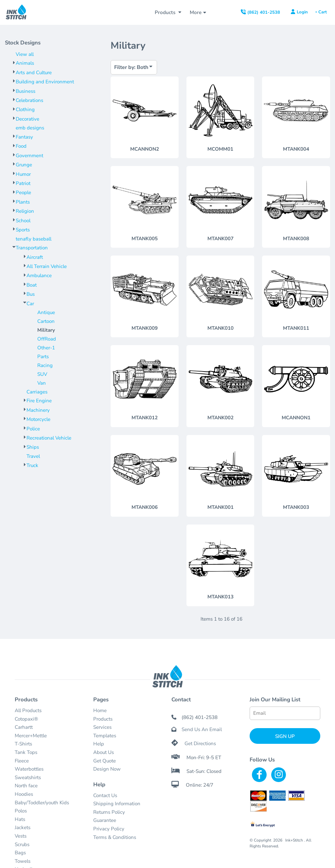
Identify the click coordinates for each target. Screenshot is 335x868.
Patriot (23, 183)
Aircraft (35, 257)
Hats (20, 819)
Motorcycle (38, 419)
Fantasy (24, 137)
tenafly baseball (34, 239)
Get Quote (105, 761)
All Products (28, 710)
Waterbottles (29, 769)
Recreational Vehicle (49, 438)
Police (33, 429)
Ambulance (39, 275)
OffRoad (47, 339)
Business (26, 91)
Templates (105, 736)
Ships (33, 447)
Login (302, 12)
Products (103, 719)
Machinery (38, 410)
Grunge (24, 165)
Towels (23, 861)
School (23, 221)
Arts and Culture (34, 73)
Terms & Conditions (115, 837)
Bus (31, 294)
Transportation (32, 248)
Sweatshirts (28, 777)
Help (99, 744)
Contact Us (105, 795)
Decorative (27, 119)
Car (30, 304)
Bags (20, 853)
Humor (23, 174)
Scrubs (22, 844)
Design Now (107, 769)
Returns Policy (109, 812)
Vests (21, 836)
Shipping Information (117, 804)
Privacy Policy (109, 829)
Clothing (25, 109)
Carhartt (24, 727)
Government (29, 156)
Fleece (22, 761)
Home (100, 710)
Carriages (37, 392)
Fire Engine (39, 401)
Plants (23, 202)
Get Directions (200, 743)
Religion (25, 211)
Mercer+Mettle (31, 736)
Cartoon (46, 321)
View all (25, 54)
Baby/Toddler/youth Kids (42, 803)
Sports (23, 230)
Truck (32, 465)
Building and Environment (45, 82)
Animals (25, 63)
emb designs (30, 128)
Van (42, 383)
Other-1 (46, 348)
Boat (32, 285)
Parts (43, 357)
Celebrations (29, 100)
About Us (104, 752)
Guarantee (105, 820)
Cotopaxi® (26, 719)
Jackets (23, 827)
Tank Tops (26, 752)
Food (21, 146)
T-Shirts (23, 744)
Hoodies (24, 794)
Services (102, 727)
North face (26, 786)
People (23, 192)
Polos (21, 811)
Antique (46, 312)
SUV (42, 374)
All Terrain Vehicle (47, 266)
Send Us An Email (202, 729)
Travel (33, 456)
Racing (45, 365)
